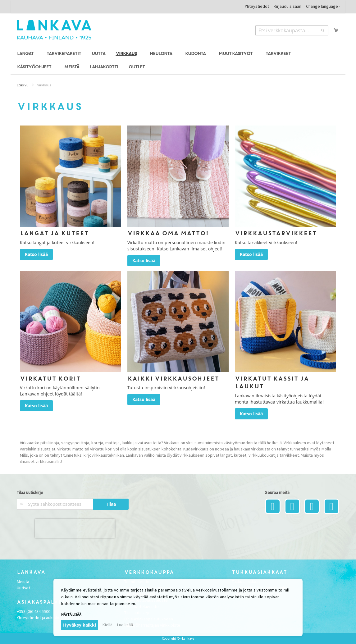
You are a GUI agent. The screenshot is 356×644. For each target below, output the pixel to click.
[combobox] (292, 30)
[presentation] (75, 528)
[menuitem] (26, 54)
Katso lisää (36, 254)
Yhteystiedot (257, 6)
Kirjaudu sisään (288, 6)
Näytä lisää (71, 614)
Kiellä (107, 625)
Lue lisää (125, 625)
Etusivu (23, 85)
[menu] (178, 61)
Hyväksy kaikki (80, 625)
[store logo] (54, 30)
